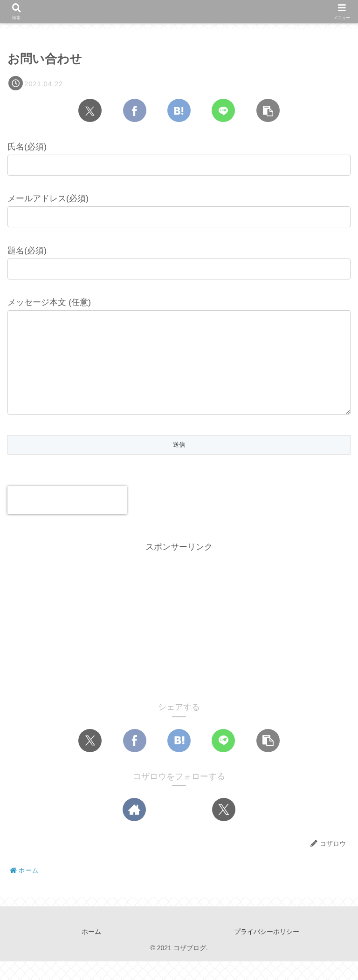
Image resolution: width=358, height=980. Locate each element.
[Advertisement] (179, 638)
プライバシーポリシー (267, 950)
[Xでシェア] (90, 110)
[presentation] (67, 519)
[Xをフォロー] (224, 828)
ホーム (91, 950)
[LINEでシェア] (223, 110)
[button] (268, 110)
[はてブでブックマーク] (179, 110)
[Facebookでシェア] (135, 110)
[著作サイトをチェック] (134, 828)
